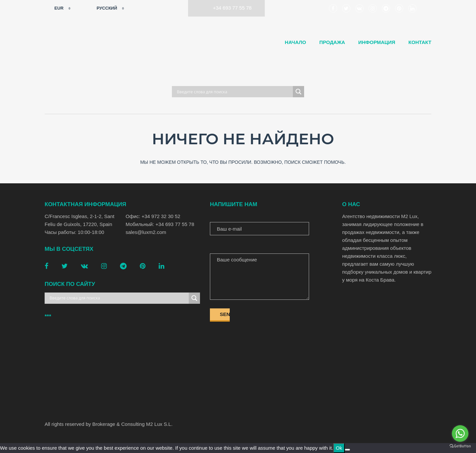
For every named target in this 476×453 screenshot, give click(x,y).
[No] (347, 450)
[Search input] (234, 92)
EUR (55, 8)
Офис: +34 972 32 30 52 (153, 216)
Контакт (420, 42)
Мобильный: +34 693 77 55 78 (160, 224)
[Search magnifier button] (298, 92)
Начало (296, 42)
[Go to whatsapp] (460, 433)
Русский (103, 8)
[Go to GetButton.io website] (460, 446)
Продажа (332, 42)
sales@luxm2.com (146, 232)
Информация (377, 42)
